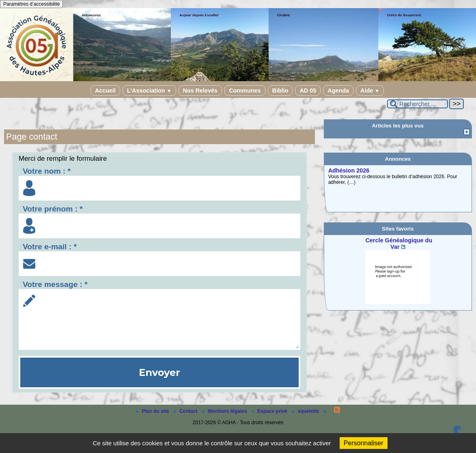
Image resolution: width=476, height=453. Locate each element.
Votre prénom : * (53, 209)
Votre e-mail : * (50, 247)
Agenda (338, 91)
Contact (186, 411)
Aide (370, 91)
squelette (306, 411)
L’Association (149, 91)
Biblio (280, 91)
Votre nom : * (47, 171)
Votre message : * (55, 284)
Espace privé (270, 411)
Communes (245, 91)
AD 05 (308, 91)
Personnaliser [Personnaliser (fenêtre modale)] (364, 443)
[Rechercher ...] (418, 104)
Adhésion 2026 (349, 170)
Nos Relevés (200, 91)
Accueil (105, 91)
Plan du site (153, 411)
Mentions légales (225, 411)
